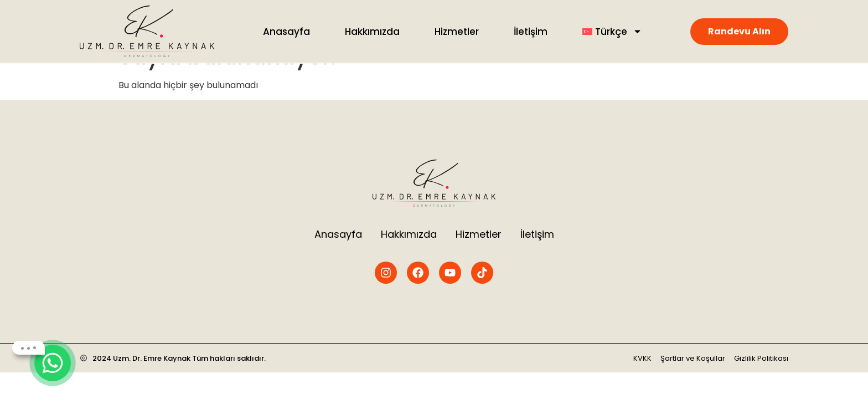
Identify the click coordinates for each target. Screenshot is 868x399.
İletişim (531, 32)
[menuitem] (612, 32)
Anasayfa (286, 32)
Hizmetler (457, 32)
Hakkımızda (372, 32)
